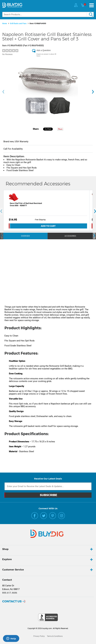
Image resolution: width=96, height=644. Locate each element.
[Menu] (92, 5)
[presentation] (3, 92)
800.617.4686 (10, 593)
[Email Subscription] (48, 486)
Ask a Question (44, 50)
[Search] (48, 14)
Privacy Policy (39, 636)
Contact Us (12, 601)
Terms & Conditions (55, 636)
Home (5, 24)
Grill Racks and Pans (18, 24)
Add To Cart (48, 226)
